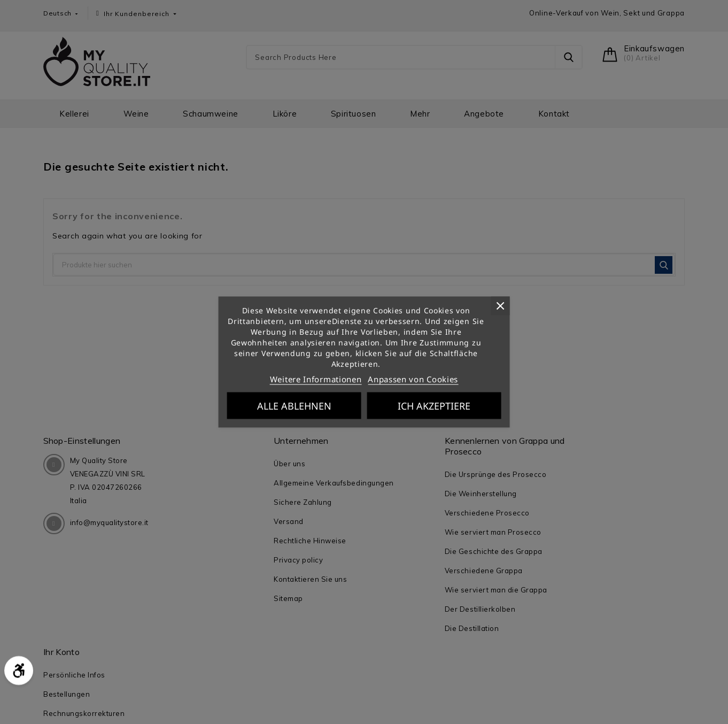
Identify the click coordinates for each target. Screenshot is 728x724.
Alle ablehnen (294, 406)
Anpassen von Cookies (413, 379)
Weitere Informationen (316, 379)
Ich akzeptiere (434, 406)
